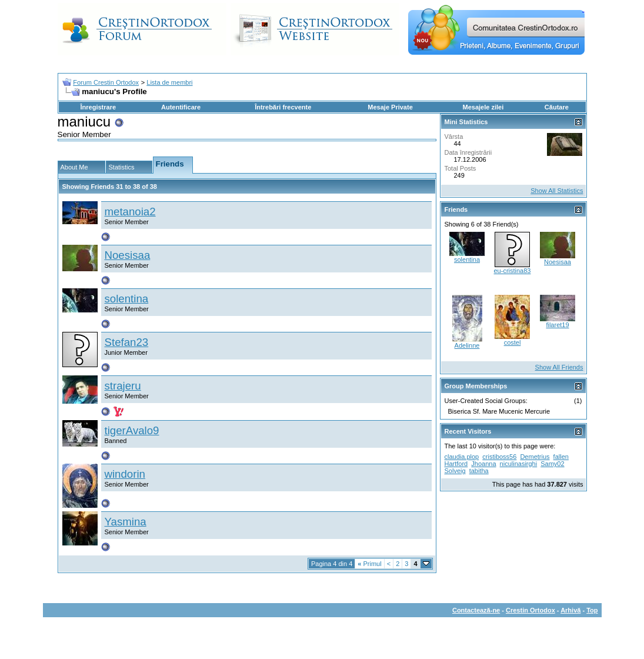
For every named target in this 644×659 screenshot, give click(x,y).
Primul (369, 564)
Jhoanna (483, 464)
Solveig (455, 471)
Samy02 (552, 464)
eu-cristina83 (513, 271)
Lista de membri (169, 82)
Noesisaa (128, 255)
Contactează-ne (476, 610)
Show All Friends (559, 367)
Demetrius (535, 457)
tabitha (479, 471)
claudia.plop (462, 457)
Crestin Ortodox (530, 610)
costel (513, 342)
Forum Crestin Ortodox (106, 82)
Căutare (557, 107)
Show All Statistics (557, 191)
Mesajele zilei (483, 107)
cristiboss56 (499, 457)
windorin (125, 474)
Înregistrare (99, 107)
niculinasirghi (519, 464)
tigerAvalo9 (132, 430)
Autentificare (181, 107)
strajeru (123, 386)
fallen (561, 457)
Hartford (456, 464)
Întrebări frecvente (283, 107)
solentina (127, 299)
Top (592, 610)
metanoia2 (130, 212)
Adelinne (467, 345)
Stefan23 (127, 342)
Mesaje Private (390, 107)
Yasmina (126, 522)
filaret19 (557, 325)
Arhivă (570, 610)
